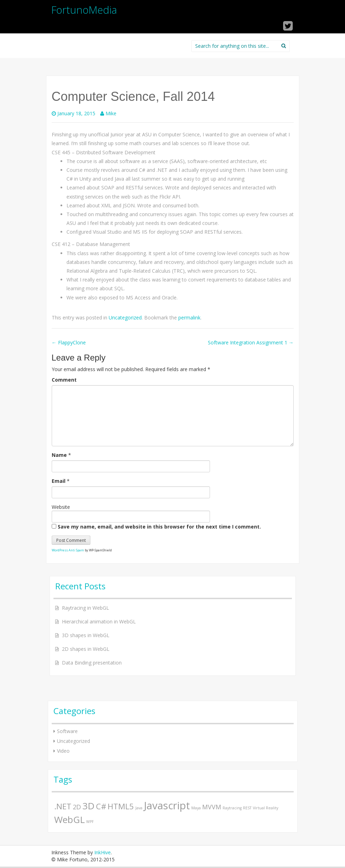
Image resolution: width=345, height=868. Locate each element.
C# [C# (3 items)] (101, 806)
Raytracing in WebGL (85, 608)
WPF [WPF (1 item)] (90, 822)
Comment (64, 380)
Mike (111, 113)
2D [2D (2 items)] (77, 807)
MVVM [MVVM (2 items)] (212, 807)
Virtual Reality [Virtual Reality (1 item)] (266, 808)
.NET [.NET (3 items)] (63, 806)
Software (67, 731)
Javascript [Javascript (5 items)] (167, 805)
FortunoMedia (84, 10)
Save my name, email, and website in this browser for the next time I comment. (159, 527)
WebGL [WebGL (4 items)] (69, 820)
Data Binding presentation (92, 663)
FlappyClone (69, 342)
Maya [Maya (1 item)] (196, 808)
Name (59, 455)
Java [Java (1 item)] (139, 808)
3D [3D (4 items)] (88, 806)
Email (59, 481)
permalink (189, 318)
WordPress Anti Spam (68, 550)
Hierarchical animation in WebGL (99, 621)
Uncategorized (125, 318)
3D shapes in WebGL (86, 635)
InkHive (103, 852)
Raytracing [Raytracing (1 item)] (232, 808)
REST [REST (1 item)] (247, 808)
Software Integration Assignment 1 (251, 342)
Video (63, 751)
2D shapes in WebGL (86, 649)
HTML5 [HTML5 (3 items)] (121, 806)
